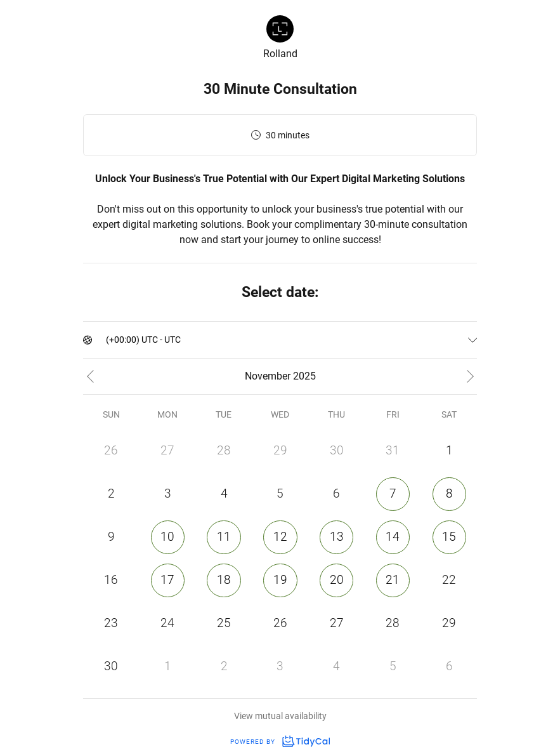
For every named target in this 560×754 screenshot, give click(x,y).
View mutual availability (280, 716)
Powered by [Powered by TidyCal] (280, 742)
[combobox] (107, 340)
